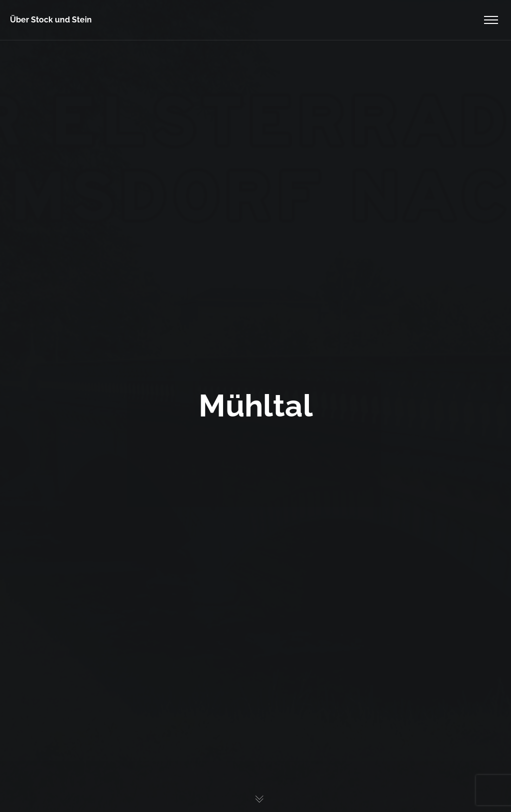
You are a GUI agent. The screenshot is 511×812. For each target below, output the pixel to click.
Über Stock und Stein (51, 20)
